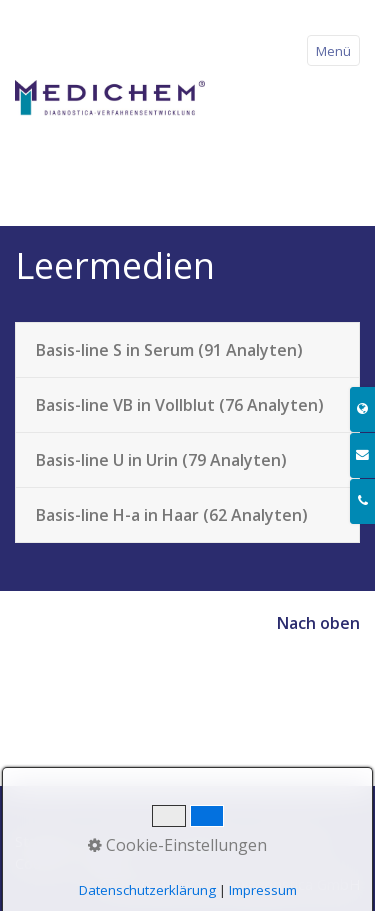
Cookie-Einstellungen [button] (177, 845)
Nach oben (318, 623)
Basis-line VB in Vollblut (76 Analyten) (180, 405)
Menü (333, 51)
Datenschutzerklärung (147, 890)
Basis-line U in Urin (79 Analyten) (161, 460)
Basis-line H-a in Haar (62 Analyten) (172, 515)
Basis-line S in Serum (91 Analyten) (169, 350)
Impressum (263, 890)
